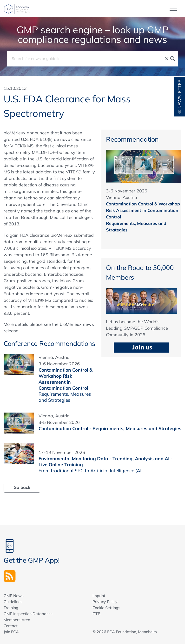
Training (11, 608)
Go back (22, 487)
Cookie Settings (106, 608)
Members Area (17, 620)
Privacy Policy (105, 602)
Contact (11, 626)
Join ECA (11, 632)
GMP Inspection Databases (28, 614)
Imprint (99, 596)
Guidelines (13, 602)
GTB (96, 614)
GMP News (14, 596)
